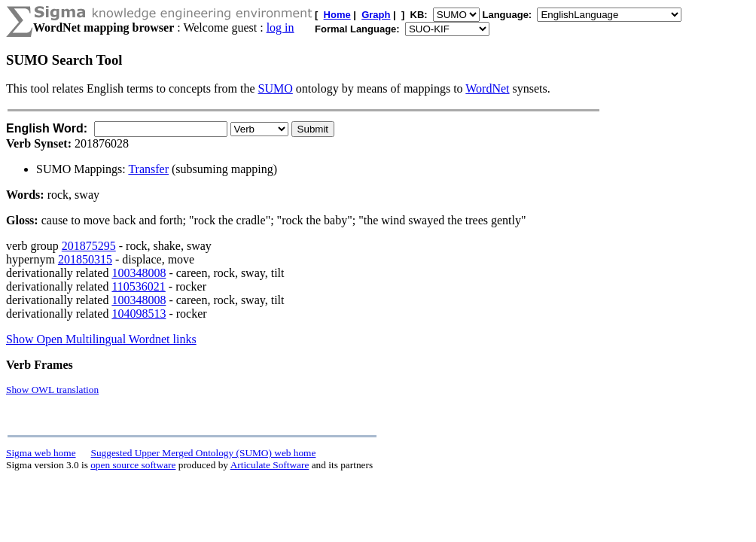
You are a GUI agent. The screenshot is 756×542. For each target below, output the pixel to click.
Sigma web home (41, 453)
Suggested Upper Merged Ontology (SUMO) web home (204, 453)
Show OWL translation (52, 390)
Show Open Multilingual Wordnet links (101, 339)
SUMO (276, 88)
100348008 (139, 273)
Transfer (148, 169)
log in (280, 27)
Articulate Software (270, 465)
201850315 (85, 259)
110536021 (138, 286)
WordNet (487, 88)
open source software (133, 465)
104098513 (139, 314)
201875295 (89, 246)
